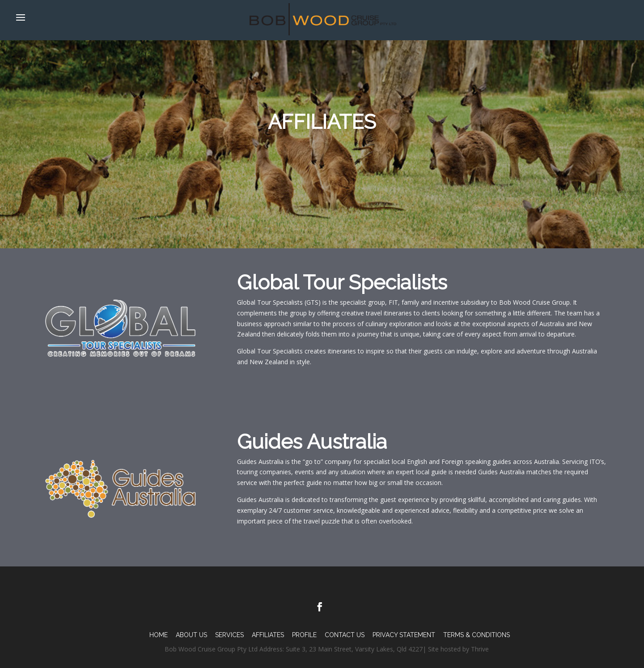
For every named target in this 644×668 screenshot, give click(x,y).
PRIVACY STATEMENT (404, 635)
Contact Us (345, 635)
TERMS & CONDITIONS (477, 635)
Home (159, 635)
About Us (191, 635)
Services (229, 635)
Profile (304, 635)
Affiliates (268, 635)
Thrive (480, 649)
